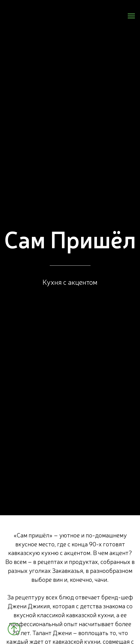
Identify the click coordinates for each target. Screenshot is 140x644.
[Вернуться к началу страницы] (14, 629)
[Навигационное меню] (131, 16)
